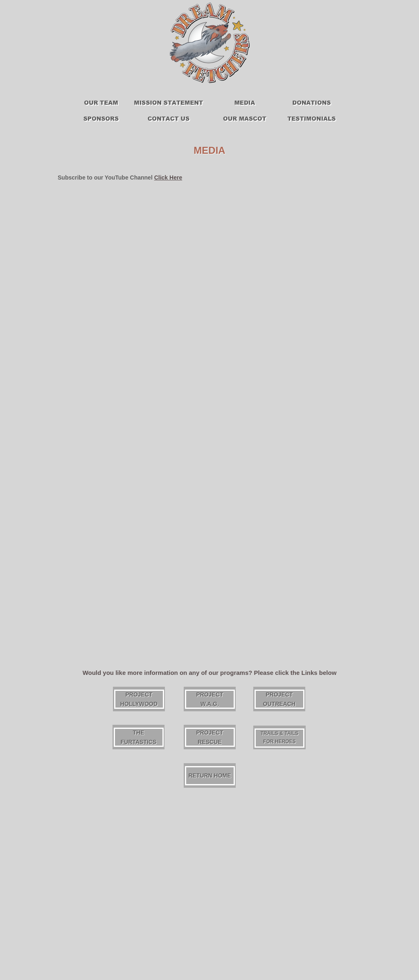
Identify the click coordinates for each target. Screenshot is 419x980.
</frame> (245, 259)
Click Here (168, 178)
